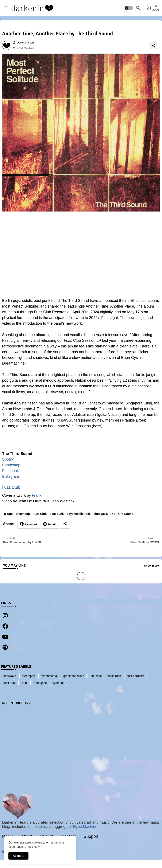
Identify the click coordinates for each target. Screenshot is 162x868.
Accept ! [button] (18, 856)
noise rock (114, 676)
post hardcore (136, 676)
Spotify (8, 459)
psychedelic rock (79, 514)
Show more (151, 566)
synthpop (59, 683)
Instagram (11, 476)
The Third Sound (122, 514)
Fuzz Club (11, 487)
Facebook (10, 471)
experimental (49, 676)
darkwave (10, 676)
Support (91, 836)
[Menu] (6, 8)
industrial (96, 676)
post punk (57, 514)
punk (25, 683)
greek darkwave (74, 676)
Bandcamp (11, 465)
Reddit (52, 524)
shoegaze (100, 514)
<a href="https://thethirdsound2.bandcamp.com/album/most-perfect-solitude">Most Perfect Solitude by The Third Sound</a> (81, 439)
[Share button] (65, 524)
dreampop (23, 514)
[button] (129, 8)
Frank (37, 495)
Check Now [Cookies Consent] (32, 847)
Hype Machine (85, 827)
